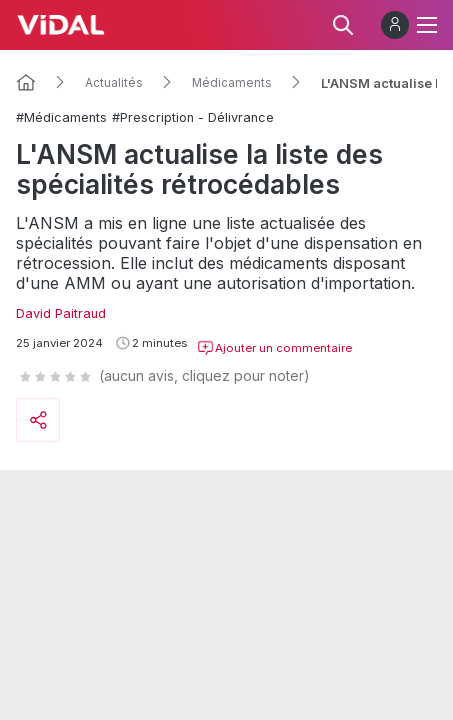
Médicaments (232, 83)
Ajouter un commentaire (274, 348)
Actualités (114, 83)
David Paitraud (61, 313)
